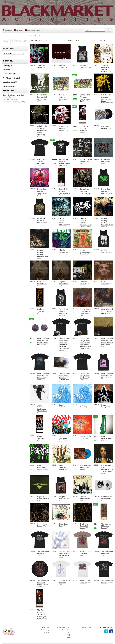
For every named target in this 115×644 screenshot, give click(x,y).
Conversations (85, 313)
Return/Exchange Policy (63, 627)
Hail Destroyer (106, 161)
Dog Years (41, 554)
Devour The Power (86, 225)
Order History (45, 630)
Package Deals (9, 86)
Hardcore (83, 583)
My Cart (84, 627)
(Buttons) (43, 345)
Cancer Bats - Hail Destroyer (12, 102)
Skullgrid (61, 130)
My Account (19, 30)
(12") (109, 128)
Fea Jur (82, 438)
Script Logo (84, 378)
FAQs (69, 635)
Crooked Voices (42, 284)
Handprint (62, 583)
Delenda (104, 313)
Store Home (7, 30)
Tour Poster (84, 130)
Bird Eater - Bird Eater (10, 99)
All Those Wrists (85, 499)
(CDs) (44, 68)
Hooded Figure (63, 313)
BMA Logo (41, 164)
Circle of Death (42, 193)
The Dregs (105, 284)
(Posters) (85, 101)
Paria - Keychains (107, 438)
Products (38, 36)
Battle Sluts (62, 225)
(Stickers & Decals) (43, 136)
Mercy (61, 526)
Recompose (41, 378)
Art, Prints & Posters (11, 78)
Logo (103, 193)
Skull (103, 252)
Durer (82, 68)
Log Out (47, 632)
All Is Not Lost (63, 68)
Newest (86, 41)
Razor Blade (62, 499)
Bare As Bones (42, 99)
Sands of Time (84, 161)
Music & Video (9, 74)
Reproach (83, 284)
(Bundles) (61, 350)
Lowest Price (94, 41)
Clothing (7, 66)
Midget (39, 618)
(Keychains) (105, 440)
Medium (46, 41)
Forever (40, 526)
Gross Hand (84, 554)
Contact (68, 637)
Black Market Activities (33, 30)
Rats (39, 223)
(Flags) (61, 557)
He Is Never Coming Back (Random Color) (42, 409)
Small (40, 41)
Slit (102, 378)
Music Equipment (10, 82)
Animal (40, 68)
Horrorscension (64, 99)
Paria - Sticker (42, 467)
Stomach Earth (106, 499)
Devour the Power (43, 256)
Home (32, 36)
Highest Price (103, 41)
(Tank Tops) (87, 68)
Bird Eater (105, 128)
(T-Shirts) (65, 165)
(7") (60, 382)
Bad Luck (62, 252)
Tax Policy (67, 632)
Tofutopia (104, 407)
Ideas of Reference (43, 499)
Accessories (8, 70)
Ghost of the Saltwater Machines (105, 69)
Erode (61, 407)
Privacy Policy (66, 630)
